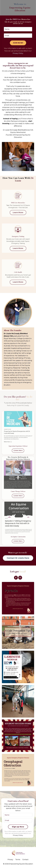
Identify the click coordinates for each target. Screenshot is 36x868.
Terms (18, 860)
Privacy (10, 860)
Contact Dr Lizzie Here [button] (18, 558)
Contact (25, 860)
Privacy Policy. (18, 53)
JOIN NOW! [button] (18, 43)
